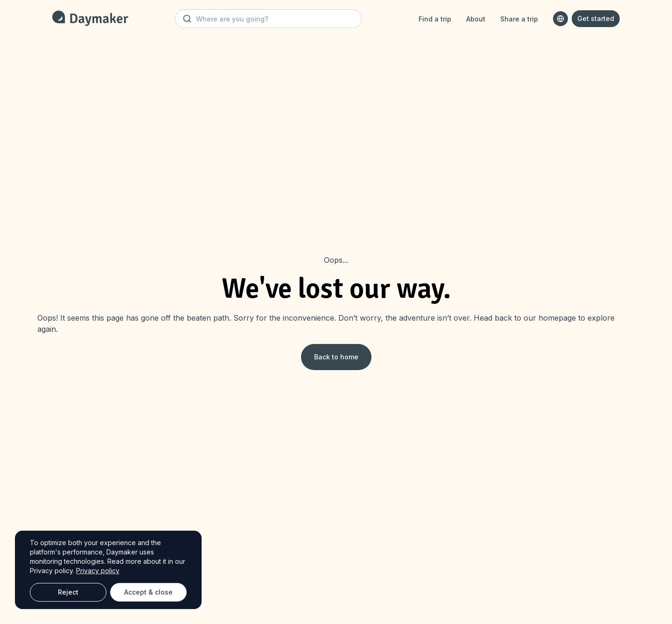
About (476, 19)
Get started (596, 18)
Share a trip (519, 19)
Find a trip (435, 19)
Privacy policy (98, 571)
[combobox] (560, 19)
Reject (68, 592)
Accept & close (148, 592)
